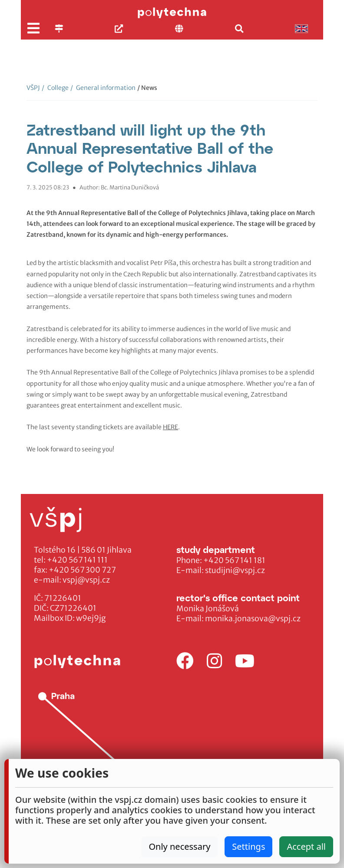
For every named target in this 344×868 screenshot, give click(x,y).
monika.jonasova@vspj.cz (253, 619)
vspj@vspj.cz (86, 580)
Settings (248, 846)
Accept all (306, 846)
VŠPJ (33, 88)
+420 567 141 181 (234, 560)
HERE (170, 427)
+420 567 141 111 (77, 560)
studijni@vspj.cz (235, 570)
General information (103, 88)
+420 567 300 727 (82, 570)
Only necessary (179, 846)
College (55, 88)
